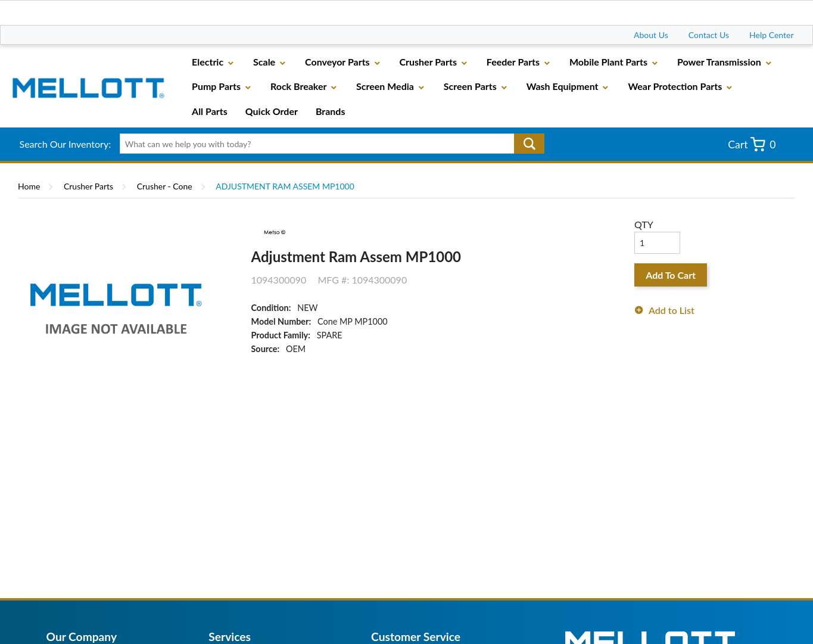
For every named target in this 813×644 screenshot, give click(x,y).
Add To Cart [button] (671, 275)
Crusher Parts (88, 186)
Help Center (771, 35)
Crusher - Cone (165, 186)
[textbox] (328, 144)
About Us (651, 35)
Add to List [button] (672, 310)
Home (29, 186)
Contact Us (709, 35)
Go (529, 144)
